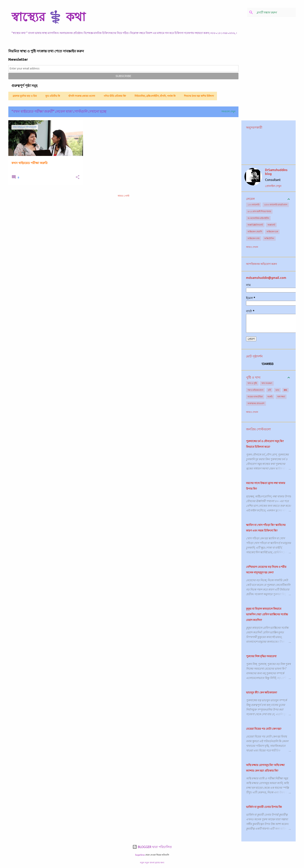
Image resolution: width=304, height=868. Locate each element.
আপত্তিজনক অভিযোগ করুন (261, 264)
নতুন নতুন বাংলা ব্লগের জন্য (152, 863)
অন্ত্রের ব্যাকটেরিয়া (255, 397)
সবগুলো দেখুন (228, 111)
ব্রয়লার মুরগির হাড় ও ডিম (24, 96)
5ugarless (140, 855)
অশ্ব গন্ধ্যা (281, 397)
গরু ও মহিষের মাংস (255, 390)
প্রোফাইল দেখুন (273, 186)
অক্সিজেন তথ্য (254, 238)
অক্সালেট (271, 225)
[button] (78, 177)
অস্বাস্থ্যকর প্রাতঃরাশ (256, 403)
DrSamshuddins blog (276, 172)
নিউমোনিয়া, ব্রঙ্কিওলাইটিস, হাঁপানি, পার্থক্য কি (154, 96)
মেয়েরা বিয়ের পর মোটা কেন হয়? (264, 729)
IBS (285, 390)
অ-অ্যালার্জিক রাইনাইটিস (258, 218)
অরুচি (270, 397)
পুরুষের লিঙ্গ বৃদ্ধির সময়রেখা (261, 656)
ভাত (277, 390)
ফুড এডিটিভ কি (51, 96)
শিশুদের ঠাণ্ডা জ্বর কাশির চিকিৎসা (198, 96)
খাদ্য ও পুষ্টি (252, 383)
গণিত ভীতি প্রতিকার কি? (114, 96)
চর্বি (269, 390)
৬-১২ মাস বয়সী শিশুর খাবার (259, 211)
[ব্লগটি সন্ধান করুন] (275, 12)
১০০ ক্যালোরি (253, 205)
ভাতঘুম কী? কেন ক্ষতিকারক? (262, 692)
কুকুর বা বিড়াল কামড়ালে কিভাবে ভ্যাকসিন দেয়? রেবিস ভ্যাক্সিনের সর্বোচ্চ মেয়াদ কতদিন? (267, 614)
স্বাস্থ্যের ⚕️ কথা (48, 17)
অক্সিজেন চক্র (272, 232)
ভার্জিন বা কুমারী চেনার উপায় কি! (264, 807)
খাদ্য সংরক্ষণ (267, 383)
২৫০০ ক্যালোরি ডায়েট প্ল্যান (276, 205)
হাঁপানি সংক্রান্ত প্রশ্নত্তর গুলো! (81, 96)
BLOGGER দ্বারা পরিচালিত (152, 847)
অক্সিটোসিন (269, 238)
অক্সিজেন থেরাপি (255, 232)
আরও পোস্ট (123, 196)
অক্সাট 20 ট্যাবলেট (255, 225)
